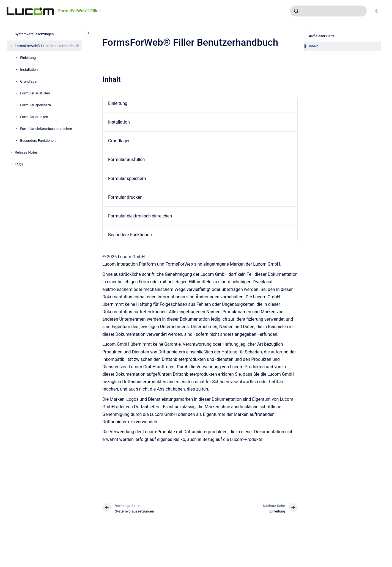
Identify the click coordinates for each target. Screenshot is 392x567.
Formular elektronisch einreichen (46, 129)
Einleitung (28, 58)
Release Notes (26, 152)
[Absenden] (296, 11)
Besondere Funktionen (38, 141)
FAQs (19, 164)
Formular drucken (34, 117)
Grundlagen (29, 81)
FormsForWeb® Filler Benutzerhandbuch (47, 46)
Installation (29, 69)
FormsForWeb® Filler (79, 11)
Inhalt (313, 46)
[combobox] (328, 11)
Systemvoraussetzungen (34, 34)
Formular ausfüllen (35, 93)
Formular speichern (35, 105)
